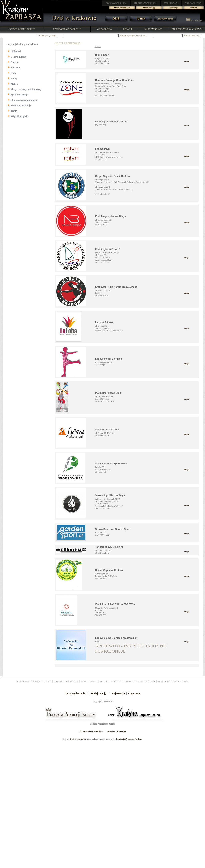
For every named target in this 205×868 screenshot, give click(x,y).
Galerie (15, 62)
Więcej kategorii (19, 116)
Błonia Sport (102, 55)
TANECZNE (163, 681)
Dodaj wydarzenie (122, 8)
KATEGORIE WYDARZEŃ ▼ (67, 29)
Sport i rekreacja (19, 95)
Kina (13, 73)
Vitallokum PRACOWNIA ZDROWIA (115, 604)
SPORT (129, 681)
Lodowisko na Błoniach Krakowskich (116, 638)
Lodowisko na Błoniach (109, 359)
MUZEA (104, 681)
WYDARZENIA (104, 29)
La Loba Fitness (104, 322)
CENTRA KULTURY (41, 681)
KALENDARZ (194, 20)
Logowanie (193, 8)
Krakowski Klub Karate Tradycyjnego (116, 287)
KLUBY (93, 681)
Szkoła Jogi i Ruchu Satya (110, 495)
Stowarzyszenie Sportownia (111, 464)
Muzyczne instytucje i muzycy (26, 89)
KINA (84, 681)
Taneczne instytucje (21, 105)
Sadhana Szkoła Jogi (107, 430)
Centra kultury (19, 57)
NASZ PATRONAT (153, 29)
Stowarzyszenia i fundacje (24, 100)
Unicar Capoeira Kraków (109, 570)
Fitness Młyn (102, 149)
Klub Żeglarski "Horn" (108, 249)
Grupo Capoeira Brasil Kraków (113, 176)
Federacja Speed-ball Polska (111, 122)
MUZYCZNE (117, 681)
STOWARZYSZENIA (145, 681)
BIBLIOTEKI (23, 681)
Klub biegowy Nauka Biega (110, 216)
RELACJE (128, 29)
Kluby (14, 78)
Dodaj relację (149, 8)
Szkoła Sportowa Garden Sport (113, 529)
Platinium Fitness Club (108, 393)
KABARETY (72, 681)
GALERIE (58, 681)
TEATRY (176, 681)
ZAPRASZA (116, 3)
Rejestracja (173, 8)
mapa (187, 61)
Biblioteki (16, 51)
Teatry (14, 111)
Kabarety (16, 68)
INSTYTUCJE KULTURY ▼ (22, 29)
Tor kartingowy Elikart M (109, 547)
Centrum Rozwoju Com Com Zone (115, 80)
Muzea (14, 84)
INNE (186, 681)
